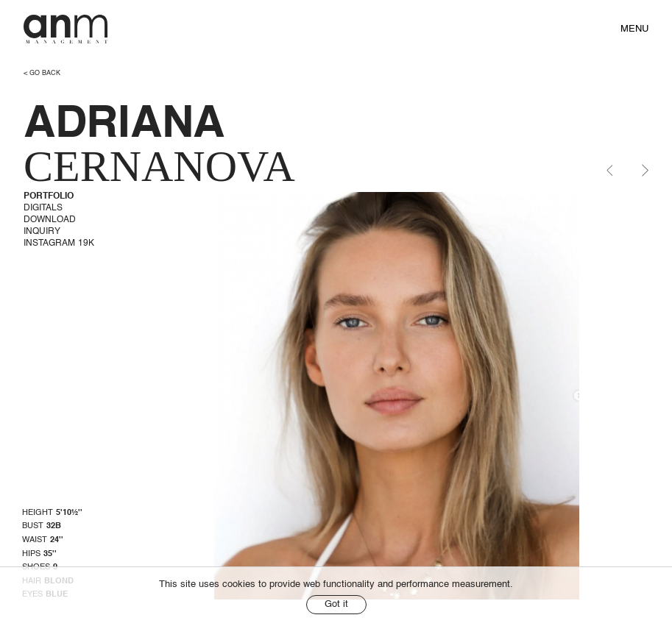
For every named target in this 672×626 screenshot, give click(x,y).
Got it (336, 604)
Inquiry (42, 232)
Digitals (43, 208)
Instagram (59, 243)
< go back (42, 73)
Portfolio (49, 196)
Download (50, 220)
